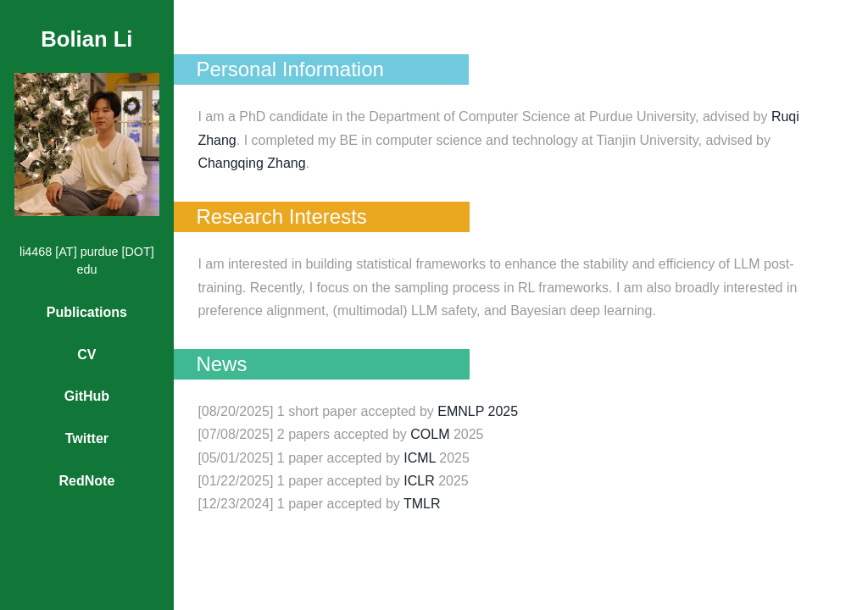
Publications (87, 312)
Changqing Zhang (251, 163)
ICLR (419, 481)
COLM (430, 434)
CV (86, 355)
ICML (420, 458)
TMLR (422, 504)
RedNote (87, 481)
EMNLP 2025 (478, 411)
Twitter (87, 438)
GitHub (87, 396)
